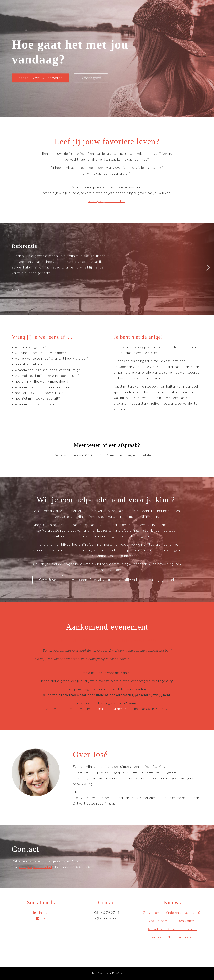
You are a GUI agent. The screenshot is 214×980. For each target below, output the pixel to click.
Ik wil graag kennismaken (107, 201)
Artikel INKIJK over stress (172, 937)
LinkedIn (42, 913)
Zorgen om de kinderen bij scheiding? (172, 913)
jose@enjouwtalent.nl (111, 709)
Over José (48, 579)
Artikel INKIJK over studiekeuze (172, 929)
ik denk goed (91, 78)
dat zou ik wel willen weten (40, 78)
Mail (42, 918)
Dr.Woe (117, 973)
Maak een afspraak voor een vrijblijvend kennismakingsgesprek (123, 579)
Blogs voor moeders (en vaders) (172, 921)
